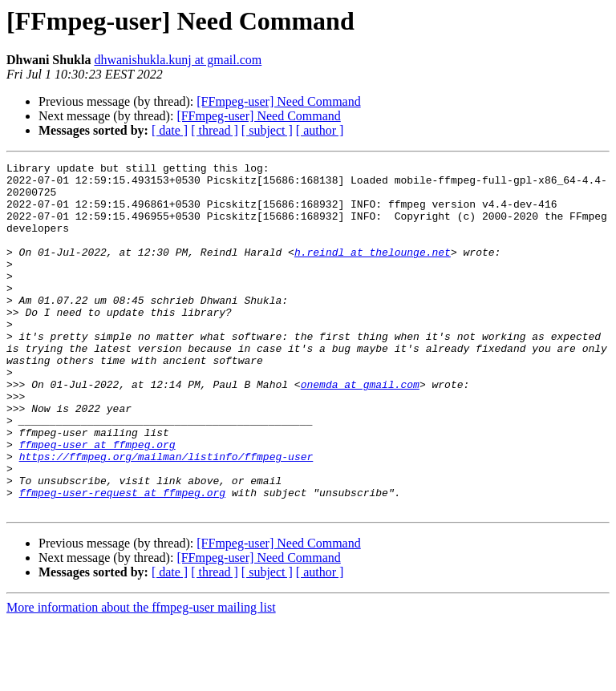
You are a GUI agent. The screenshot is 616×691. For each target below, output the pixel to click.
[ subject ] (267, 130)
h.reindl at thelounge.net (373, 271)
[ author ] (320, 130)
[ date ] (170, 130)
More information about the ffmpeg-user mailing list (141, 677)
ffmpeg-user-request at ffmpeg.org (122, 560)
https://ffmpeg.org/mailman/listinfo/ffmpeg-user (166, 516)
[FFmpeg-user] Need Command (278, 101)
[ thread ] (215, 130)
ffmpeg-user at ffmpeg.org (97, 502)
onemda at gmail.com (360, 430)
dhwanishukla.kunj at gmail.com (178, 60)
